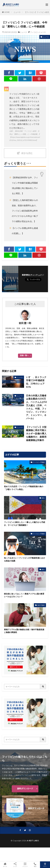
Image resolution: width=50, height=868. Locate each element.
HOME (7, 12)
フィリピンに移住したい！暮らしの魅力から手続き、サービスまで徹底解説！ (25, 524)
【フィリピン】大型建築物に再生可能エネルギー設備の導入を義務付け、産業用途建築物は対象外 (36, 434)
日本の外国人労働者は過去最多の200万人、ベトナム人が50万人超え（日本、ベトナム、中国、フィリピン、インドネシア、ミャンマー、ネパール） (36, 407)
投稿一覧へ (24, 355)
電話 (35, 865)
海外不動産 (41, 605)
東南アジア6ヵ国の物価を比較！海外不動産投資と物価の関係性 (24, 631)
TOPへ (45, 865)
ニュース (17, 12)
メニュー (25, 865)
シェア (15, 865)
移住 (43, 498)
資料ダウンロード (25, 788)
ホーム (5, 865)
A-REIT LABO (33, 841)
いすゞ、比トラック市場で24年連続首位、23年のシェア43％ (36, 382)
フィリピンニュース (38, 32)
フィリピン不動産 (39, 462)
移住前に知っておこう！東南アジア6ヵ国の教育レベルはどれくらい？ (24, 595)
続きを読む (27, 153)
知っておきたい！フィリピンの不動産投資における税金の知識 (25, 559)
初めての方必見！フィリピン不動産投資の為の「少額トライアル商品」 (24, 488)
